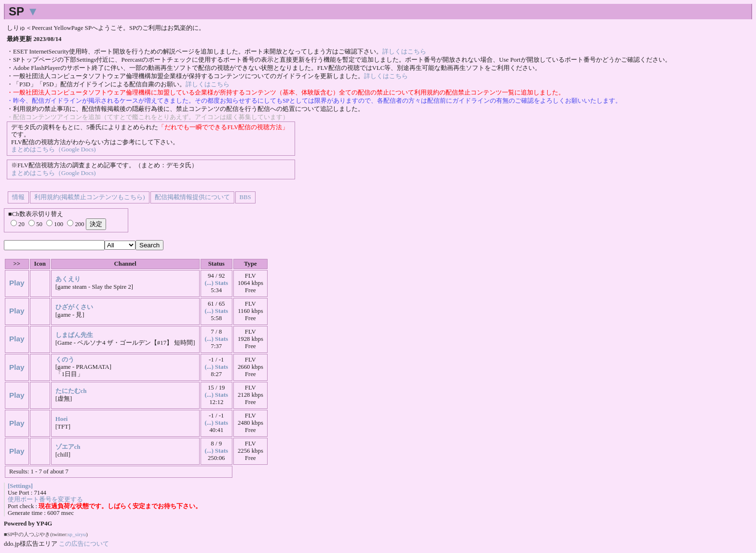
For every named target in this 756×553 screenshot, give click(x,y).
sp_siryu (77, 534)
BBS (245, 197)
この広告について (84, 544)
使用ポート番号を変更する (45, 499)
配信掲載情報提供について (192, 197)
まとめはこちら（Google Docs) (53, 149)
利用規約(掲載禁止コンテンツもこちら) (90, 197)
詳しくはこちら (404, 52)
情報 (18, 197)
